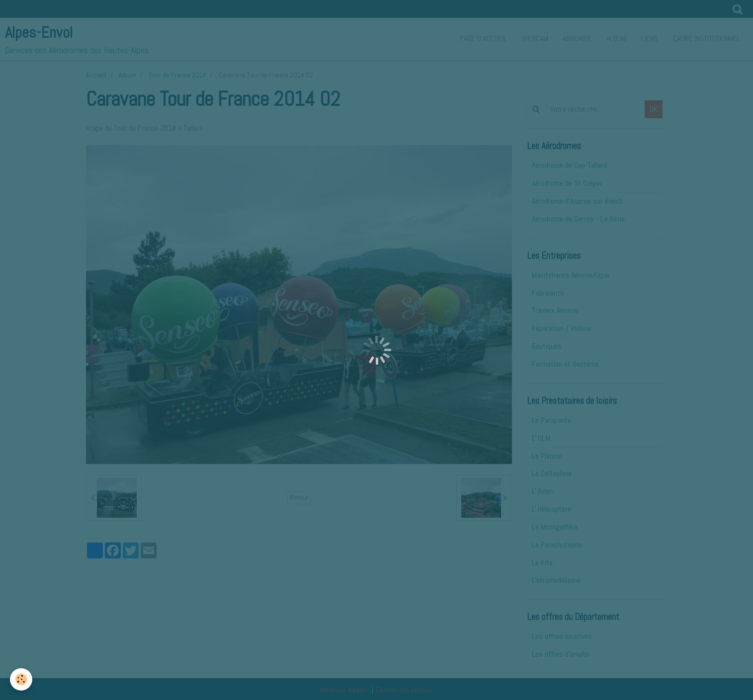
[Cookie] (21, 679)
